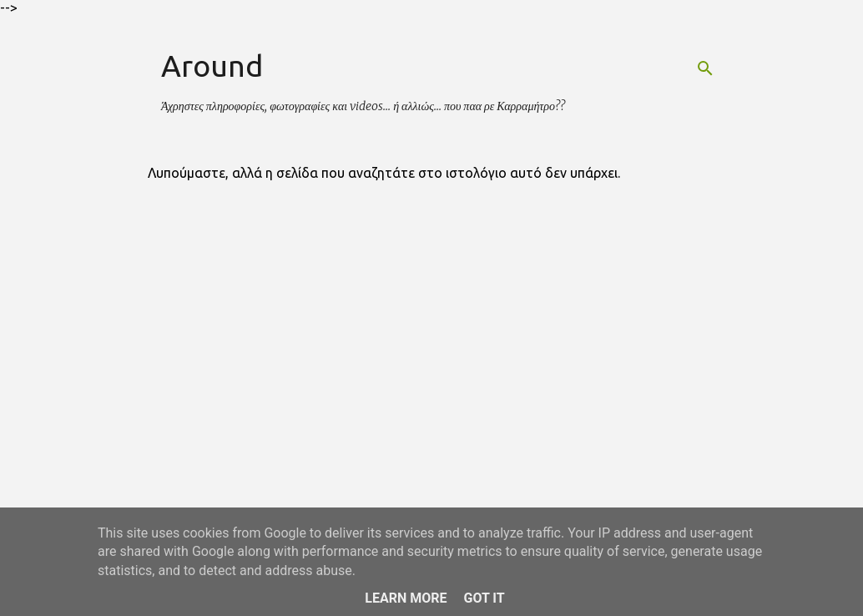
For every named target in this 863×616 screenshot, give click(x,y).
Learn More (406, 598)
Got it (484, 598)
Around (212, 66)
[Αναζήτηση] (705, 68)
